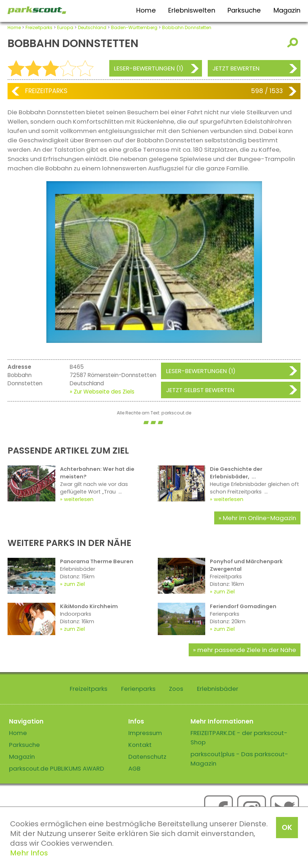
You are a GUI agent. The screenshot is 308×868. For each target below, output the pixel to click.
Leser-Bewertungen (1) (149, 68)
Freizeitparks (39, 27)
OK (287, 827)
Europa (65, 27)
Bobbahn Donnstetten (187, 27)
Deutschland (92, 27)
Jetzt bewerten (236, 68)
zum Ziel (74, 584)
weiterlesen (79, 499)
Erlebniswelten (192, 10)
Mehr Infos (29, 853)
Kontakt (140, 745)
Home (146, 10)
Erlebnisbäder (218, 689)
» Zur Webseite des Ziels (102, 392)
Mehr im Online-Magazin (259, 518)
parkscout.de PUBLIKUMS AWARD (57, 768)
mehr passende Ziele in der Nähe (247, 650)
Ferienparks (138, 689)
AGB (134, 768)
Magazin (287, 10)
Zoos (176, 689)
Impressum (145, 733)
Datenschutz (147, 757)
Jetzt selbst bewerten (200, 390)
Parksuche (244, 10)
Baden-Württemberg (134, 27)
